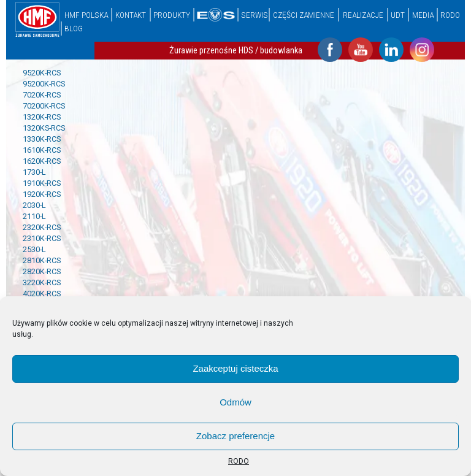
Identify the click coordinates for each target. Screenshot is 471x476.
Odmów (235, 402)
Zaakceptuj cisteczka (235, 368)
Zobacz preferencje (235, 436)
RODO (239, 461)
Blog (74, 28)
